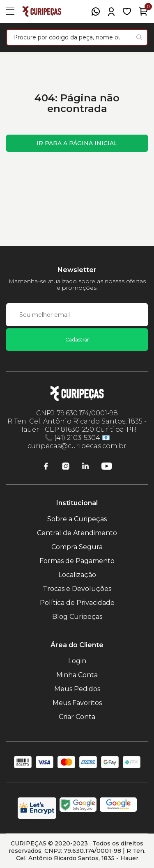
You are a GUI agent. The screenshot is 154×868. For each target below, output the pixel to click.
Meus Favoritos (77, 703)
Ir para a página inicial (77, 143)
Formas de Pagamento (77, 561)
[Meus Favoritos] (127, 11)
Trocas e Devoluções (77, 589)
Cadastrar (77, 340)
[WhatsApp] (96, 11)
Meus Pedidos (77, 689)
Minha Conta (77, 675)
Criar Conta (77, 717)
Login (77, 661)
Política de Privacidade (77, 603)
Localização (77, 575)
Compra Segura (77, 547)
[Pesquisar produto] (139, 37)
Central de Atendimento (77, 533)
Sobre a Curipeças (77, 519)
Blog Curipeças (77, 617)
